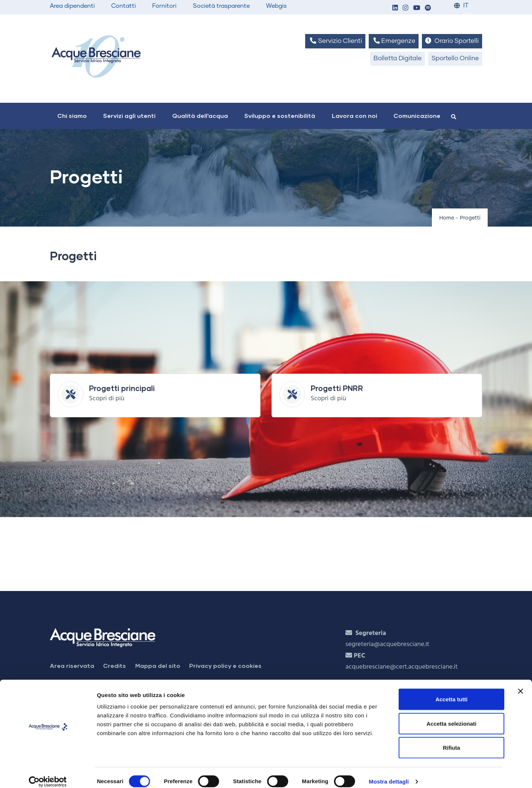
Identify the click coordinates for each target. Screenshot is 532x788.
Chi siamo (72, 116)
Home (447, 218)
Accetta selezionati (451, 715)
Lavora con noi (354, 116)
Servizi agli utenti (129, 116)
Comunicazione (417, 116)
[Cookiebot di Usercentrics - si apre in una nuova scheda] (48, 774)
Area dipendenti (72, 6)
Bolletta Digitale (398, 59)
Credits (115, 665)
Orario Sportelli (452, 41)
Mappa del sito (158, 665)
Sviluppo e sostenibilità (280, 116)
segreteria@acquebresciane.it (387, 644)
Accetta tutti (452, 691)
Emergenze (394, 41)
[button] (395, 8)
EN (467, 15)
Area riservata (72, 665)
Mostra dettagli (389, 773)
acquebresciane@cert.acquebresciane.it (402, 667)
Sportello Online (455, 59)
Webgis (276, 6)
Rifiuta (452, 739)
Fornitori (164, 6)
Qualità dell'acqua (200, 116)
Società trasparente (221, 6)
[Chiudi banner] (521, 683)
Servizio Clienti (335, 41)
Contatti (124, 6)
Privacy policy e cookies (225, 665)
